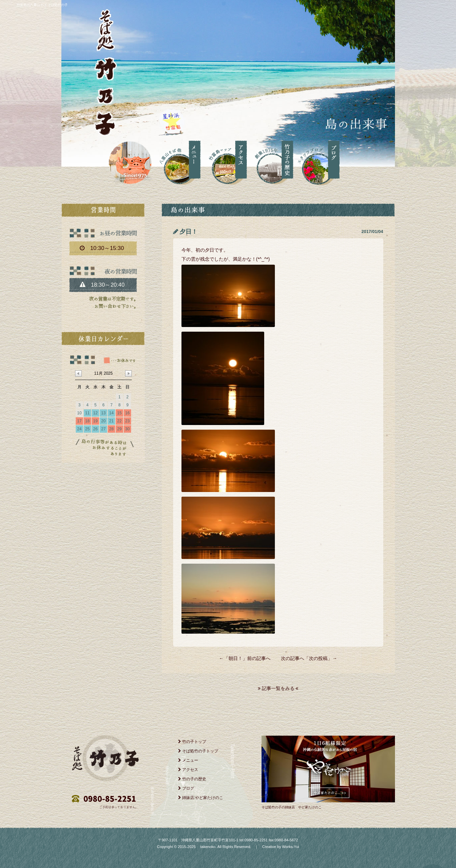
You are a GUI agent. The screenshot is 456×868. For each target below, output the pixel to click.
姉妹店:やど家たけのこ (201, 798)
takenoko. (208, 847)
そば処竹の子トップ (198, 751)
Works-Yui (291, 847)
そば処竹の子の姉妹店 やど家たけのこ (292, 807)
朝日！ (236, 658)
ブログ (186, 788)
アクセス (188, 770)
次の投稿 (318, 658)
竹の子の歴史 (192, 779)
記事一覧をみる (278, 688)
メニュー (188, 760)
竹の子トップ (192, 742)
